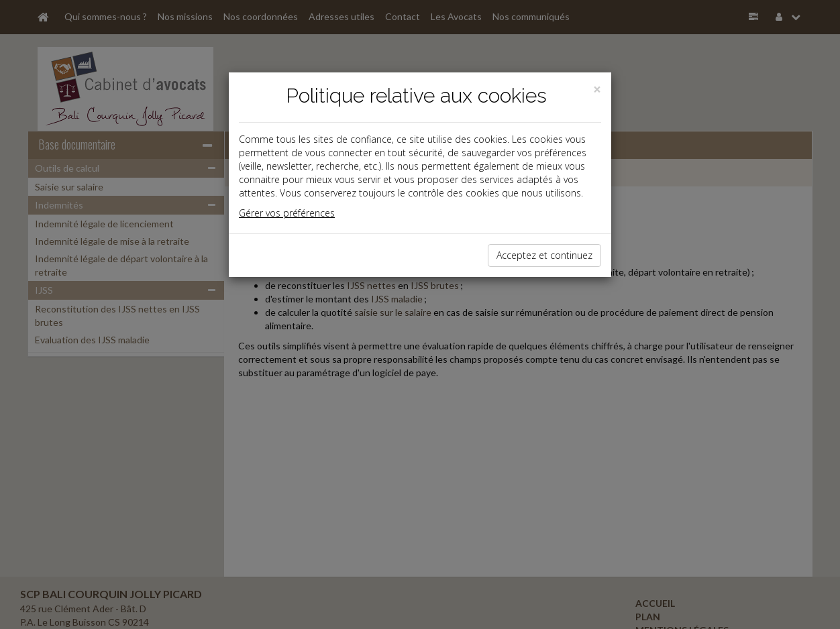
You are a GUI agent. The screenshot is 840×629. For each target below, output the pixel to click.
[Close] (597, 90)
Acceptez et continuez (544, 255)
